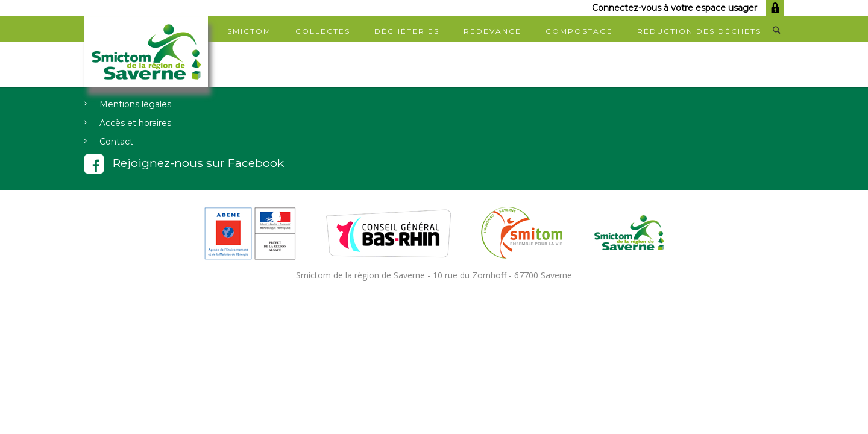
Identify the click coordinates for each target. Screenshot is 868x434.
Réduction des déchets (699, 31)
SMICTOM (249, 31)
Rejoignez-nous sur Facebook (184, 163)
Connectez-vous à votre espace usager (688, 8)
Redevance (492, 31)
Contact (116, 142)
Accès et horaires (135, 123)
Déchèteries (407, 31)
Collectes (323, 31)
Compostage (579, 31)
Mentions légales (135, 104)
